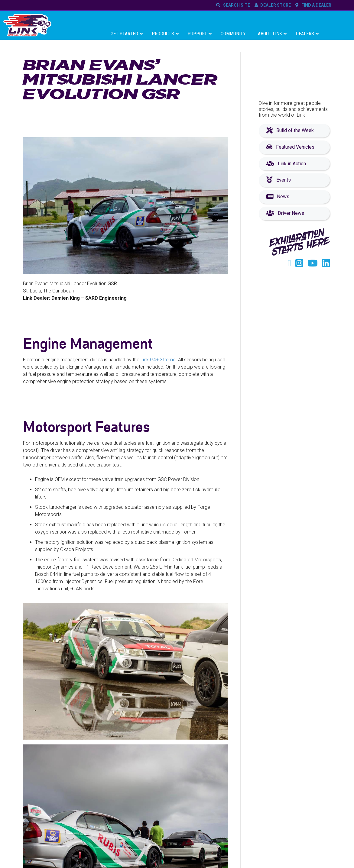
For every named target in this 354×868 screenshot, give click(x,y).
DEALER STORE (276, 5)
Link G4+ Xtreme (158, 360)
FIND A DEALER (315, 5)
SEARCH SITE (236, 5)
